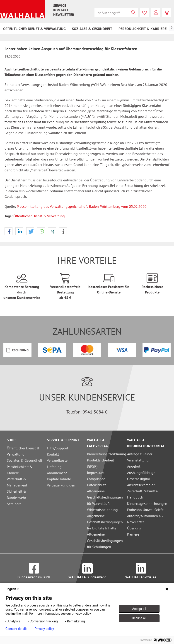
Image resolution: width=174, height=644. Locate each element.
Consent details (16, 629)
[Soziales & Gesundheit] (92, 29)
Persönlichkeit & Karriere (20, 470)
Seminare (14, 504)
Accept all (139, 609)
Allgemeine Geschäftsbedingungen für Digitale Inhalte (105, 522)
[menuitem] (60, 5)
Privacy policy (44, 629)
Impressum (96, 473)
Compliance (96, 479)
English (13, 589)
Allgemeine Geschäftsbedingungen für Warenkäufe (105, 497)
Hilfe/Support (58, 448)
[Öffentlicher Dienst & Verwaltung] (34, 29)
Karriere (133, 534)
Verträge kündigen (61, 485)
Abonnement (57, 473)
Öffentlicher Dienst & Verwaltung (39, 216)
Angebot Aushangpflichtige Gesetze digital (141, 472)
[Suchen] (133, 13)
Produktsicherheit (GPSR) (100, 463)
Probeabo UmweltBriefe (145, 510)
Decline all (139, 618)
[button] (8, 232)
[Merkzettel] (145, 13)
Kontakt (61, 10)
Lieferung (54, 467)
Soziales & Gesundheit (24, 460)
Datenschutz (97, 485)
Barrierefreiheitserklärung (106, 454)
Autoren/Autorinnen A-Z (145, 516)
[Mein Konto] (156, 13)
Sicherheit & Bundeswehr (16, 494)
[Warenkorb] (167, 13)
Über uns (134, 528)
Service (60, 5)
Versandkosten (58, 460)
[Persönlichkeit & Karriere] (143, 29)
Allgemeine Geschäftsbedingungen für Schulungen (105, 540)
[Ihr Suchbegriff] (116, 13)
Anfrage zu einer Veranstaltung (140, 457)
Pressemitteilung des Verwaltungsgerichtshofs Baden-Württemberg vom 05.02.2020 (82, 206)
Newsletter (64, 15)
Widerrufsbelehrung (102, 510)
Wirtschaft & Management (17, 482)
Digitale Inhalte (59, 479)
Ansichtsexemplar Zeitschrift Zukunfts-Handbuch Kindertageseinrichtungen (146, 494)
